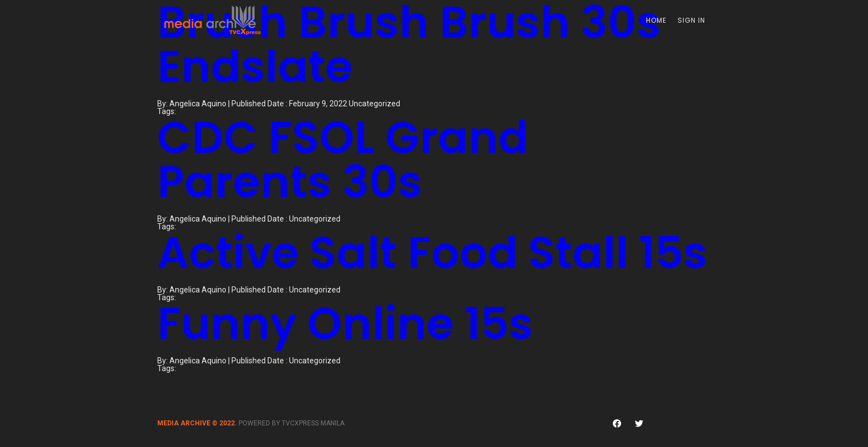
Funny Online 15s (345, 323)
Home (656, 20)
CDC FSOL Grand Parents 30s (343, 160)
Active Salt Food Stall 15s (432, 253)
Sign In (691, 20)
